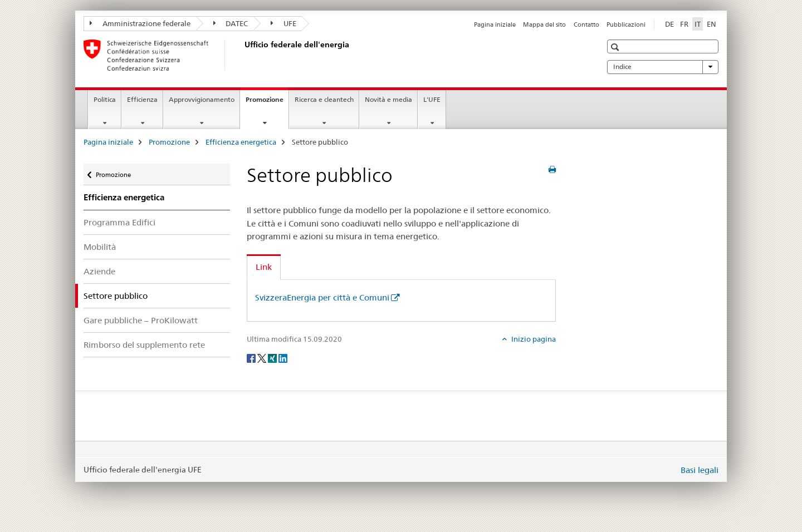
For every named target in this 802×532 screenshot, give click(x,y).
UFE (283, 23)
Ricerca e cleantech (324, 99)
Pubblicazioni (626, 24)
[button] (616, 47)
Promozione (267, 103)
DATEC (231, 23)
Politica (105, 99)
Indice (663, 67)
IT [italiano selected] (698, 24)
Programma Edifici (119, 222)
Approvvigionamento (202, 99)
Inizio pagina (533, 339)
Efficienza (142, 99)
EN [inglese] (711, 24)
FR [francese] (684, 24)
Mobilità (100, 247)
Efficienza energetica (241, 142)
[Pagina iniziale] (242, 55)
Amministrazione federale (140, 23)
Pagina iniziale (495, 24)
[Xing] (273, 358)
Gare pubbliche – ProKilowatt (141, 320)
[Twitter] (263, 358)
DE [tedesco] (669, 24)
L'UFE (432, 99)
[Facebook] (252, 358)
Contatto (586, 24)
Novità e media (388, 99)
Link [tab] (264, 267)
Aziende (99, 271)
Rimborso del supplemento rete (144, 345)
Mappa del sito (544, 24)
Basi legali (700, 470)
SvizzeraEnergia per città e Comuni (322, 297)
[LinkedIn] (283, 358)
